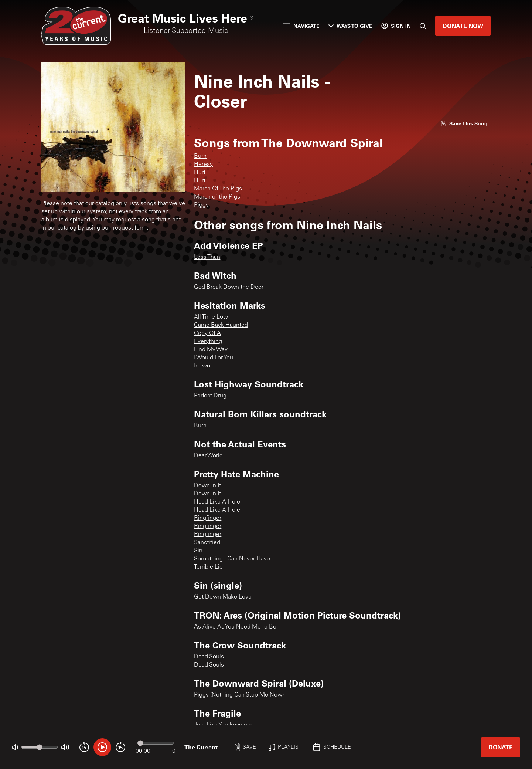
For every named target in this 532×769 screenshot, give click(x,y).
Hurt (200, 173)
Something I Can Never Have (232, 559)
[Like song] (464, 123)
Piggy (201, 205)
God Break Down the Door (229, 287)
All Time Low (211, 317)
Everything (208, 342)
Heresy (203, 165)
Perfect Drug (210, 396)
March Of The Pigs (218, 189)
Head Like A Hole (217, 502)
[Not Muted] (15, 747)
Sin (198, 551)
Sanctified (207, 543)
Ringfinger (208, 518)
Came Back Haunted (221, 325)
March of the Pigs (217, 197)
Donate (501, 747)
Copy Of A (207, 333)
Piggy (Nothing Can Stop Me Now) (239, 695)
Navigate (301, 26)
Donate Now (463, 26)
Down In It (207, 486)
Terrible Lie (208, 567)
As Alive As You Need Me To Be (235, 627)
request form (130, 228)
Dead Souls (209, 657)
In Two (202, 366)
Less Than (207, 257)
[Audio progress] (156, 743)
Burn (200, 156)
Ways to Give (350, 26)
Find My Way (211, 350)
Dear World (208, 456)
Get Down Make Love (223, 597)
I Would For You (214, 358)
